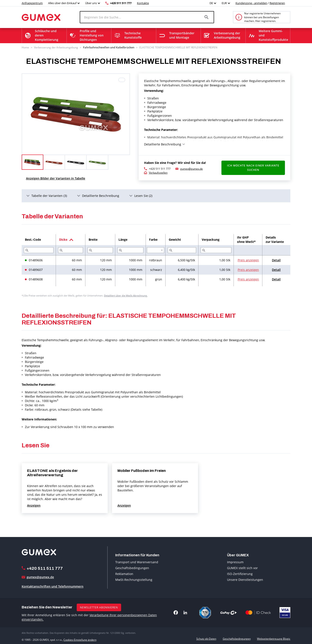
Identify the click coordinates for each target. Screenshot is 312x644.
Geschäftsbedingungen (132, 567)
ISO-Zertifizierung (240, 573)
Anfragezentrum (32, 3)
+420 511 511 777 (121, 3)
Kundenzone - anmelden (251, 3)
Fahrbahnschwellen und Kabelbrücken (106, 47)
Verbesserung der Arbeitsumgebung (56, 47)
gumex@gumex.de (192, 168)
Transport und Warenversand (137, 562)
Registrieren (277, 3)
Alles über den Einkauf (62, 3)
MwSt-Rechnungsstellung (134, 579)
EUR (224, 3)
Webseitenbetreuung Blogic (274, 638)
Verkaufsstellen (158, 172)
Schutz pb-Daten (206, 638)
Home (25, 47)
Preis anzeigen (248, 260)
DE (211, 3)
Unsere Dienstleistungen (245, 579)
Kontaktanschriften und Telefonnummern (53, 586)
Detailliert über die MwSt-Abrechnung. (126, 295)
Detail (276, 260)
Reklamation (124, 573)
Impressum (235, 562)
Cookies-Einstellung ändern (80, 638)
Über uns (91, 3)
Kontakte (143, 3)
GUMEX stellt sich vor (242, 567)
